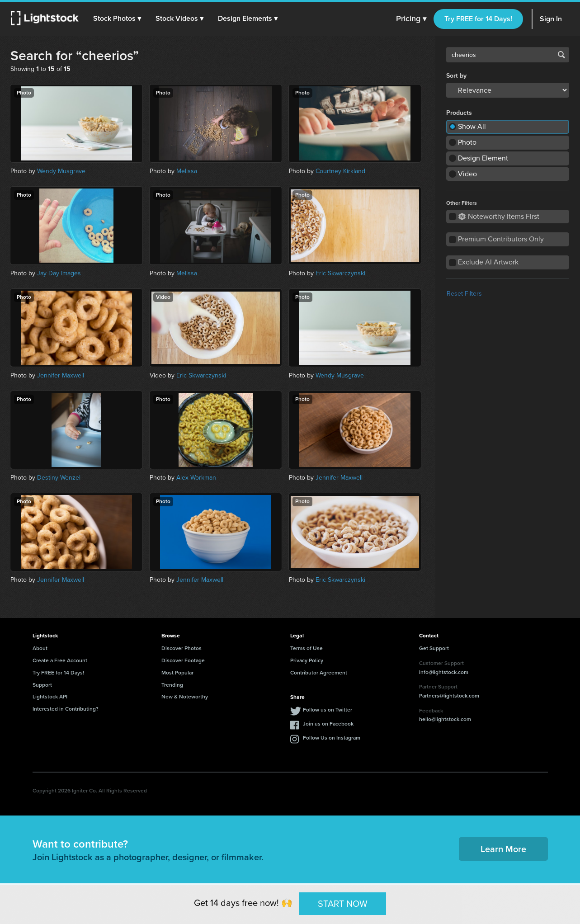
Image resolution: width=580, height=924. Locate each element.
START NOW (343, 903)
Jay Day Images (59, 273)
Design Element (483, 158)
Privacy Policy (307, 660)
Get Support (434, 648)
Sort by (456, 76)
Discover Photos (182, 648)
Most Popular (177, 673)
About (40, 648)
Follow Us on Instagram (332, 738)
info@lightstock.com (444, 672)
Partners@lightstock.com (449, 696)
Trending (172, 685)
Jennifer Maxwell (61, 375)
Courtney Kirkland (340, 171)
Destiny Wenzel (59, 478)
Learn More (503, 849)
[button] (117, 19)
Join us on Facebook (328, 724)
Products (459, 113)
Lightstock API (50, 697)
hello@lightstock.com (445, 719)
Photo (467, 142)
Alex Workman (196, 478)
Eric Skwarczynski (340, 273)
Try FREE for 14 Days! (478, 19)
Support (42, 685)
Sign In (551, 19)
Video (467, 174)
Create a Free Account (60, 660)
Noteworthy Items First (499, 216)
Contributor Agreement (319, 673)
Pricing (411, 19)
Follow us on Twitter (328, 710)
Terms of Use (307, 648)
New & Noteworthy (185, 697)
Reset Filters (464, 294)
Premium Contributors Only (501, 239)
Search (561, 55)
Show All (472, 126)
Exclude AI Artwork (488, 262)
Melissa (187, 171)
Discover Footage (183, 660)
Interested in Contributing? (66, 709)
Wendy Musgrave (61, 171)
